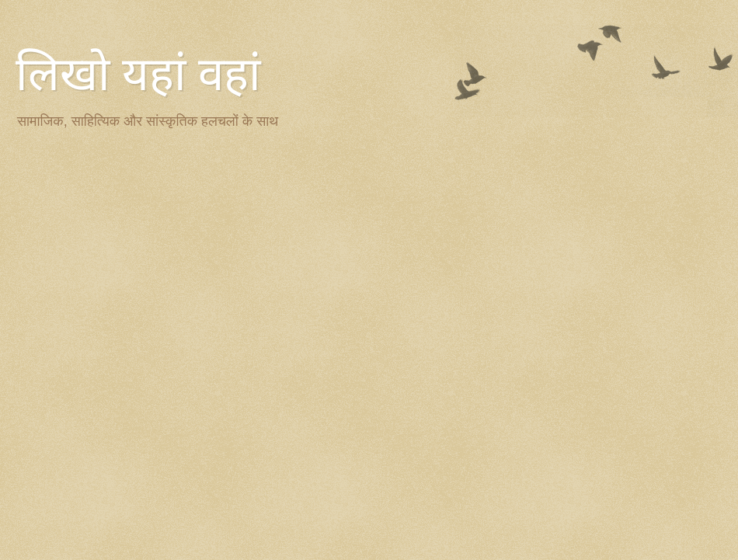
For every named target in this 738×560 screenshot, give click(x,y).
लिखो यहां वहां (138, 75)
